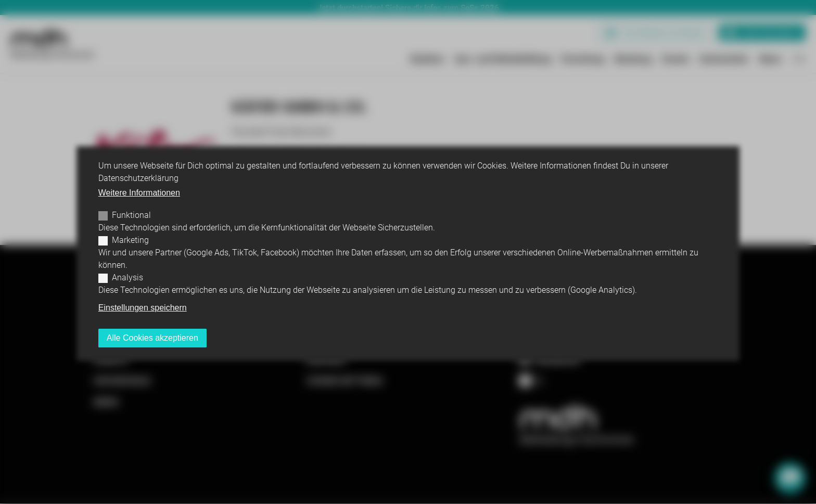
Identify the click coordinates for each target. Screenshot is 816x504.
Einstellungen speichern (143, 308)
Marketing (130, 240)
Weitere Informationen (139, 193)
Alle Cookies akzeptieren (152, 338)
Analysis (127, 277)
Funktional (131, 215)
